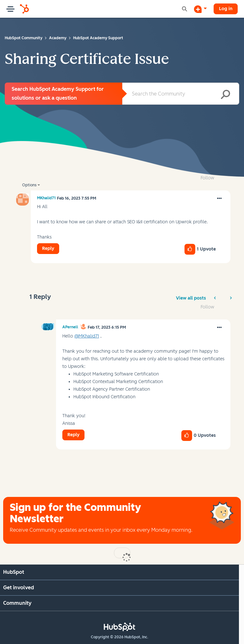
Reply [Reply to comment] (73, 435)
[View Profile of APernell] (70, 327)
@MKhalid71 (87, 336)
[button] (219, 199)
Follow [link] (207, 178)
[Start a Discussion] (200, 9)
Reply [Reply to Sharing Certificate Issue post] (48, 248)
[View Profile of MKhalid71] (46, 198)
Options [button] (29, 185)
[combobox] (181, 94)
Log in (226, 9)
